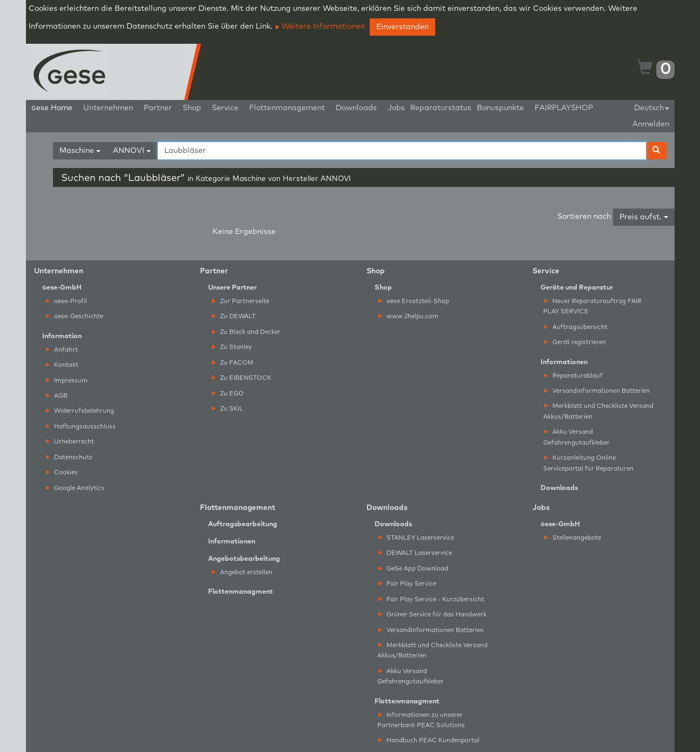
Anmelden (651, 124)
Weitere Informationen (320, 26)
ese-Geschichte (75, 316)
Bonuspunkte (500, 108)
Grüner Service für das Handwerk (432, 615)
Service (225, 108)
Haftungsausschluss (81, 427)
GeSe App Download (413, 569)
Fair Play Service (407, 584)
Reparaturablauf (574, 376)
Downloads (356, 108)
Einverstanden (402, 27)
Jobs (396, 108)
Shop (192, 108)
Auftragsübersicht (576, 327)
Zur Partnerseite (241, 301)
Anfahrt (62, 350)
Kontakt (62, 365)
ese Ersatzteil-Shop (414, 301)
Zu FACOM (233, 363)
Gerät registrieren (575, 342)
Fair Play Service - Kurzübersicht (431, 599)
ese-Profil (66, 301)
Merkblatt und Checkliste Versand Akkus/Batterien (598, 411)
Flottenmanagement (287, 108)
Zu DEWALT (234, 316)
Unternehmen (108, 108)
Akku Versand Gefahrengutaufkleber (576, 437)
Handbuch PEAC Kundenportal (429, 740)
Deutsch (652, 108)
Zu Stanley (232, 347)
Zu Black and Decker (246, 332)
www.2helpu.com (408, 316)
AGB (57, 396)
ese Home (52, 108)
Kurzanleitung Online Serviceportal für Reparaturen (588, 463)
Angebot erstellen (242, 572)
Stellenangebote (573, 538)
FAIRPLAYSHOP (564, 108)
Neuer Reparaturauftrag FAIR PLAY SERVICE (592, 306)
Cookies (62, 472)
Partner (158, 108)
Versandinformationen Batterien (597, 391)
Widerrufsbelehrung (80, 411)
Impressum (67, 381)
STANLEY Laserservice (416, 538)
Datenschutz (69, 457)
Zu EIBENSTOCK (242, 378)
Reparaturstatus (441, 108)
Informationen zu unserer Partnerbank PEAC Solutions (421, 720)
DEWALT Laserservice (415, 553)
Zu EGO (228, 394)
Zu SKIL (228, 409)
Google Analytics (75, 488)
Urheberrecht (70, 442)
